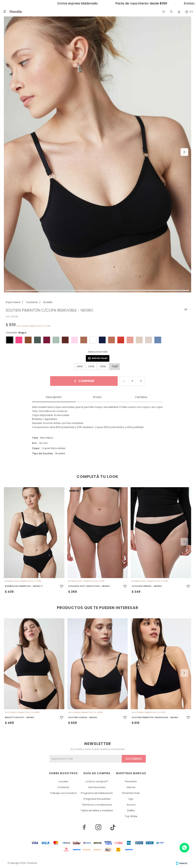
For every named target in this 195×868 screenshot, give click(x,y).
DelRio (131, 810)
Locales (63, 781)
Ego (131, 799)
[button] (171, 12)
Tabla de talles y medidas (97, 810)
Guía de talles (100, 358)
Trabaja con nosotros (63, 793)
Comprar (86, 381)
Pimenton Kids (131, 793)
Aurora (131, 805)
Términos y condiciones (97, 805)
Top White (131, 816)
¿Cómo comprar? (97, 781)
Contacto (63, 787)
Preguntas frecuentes (97, 799)
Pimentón (131, 781)
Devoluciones (97, 787)
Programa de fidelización (97, 793)
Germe (131, 787)
